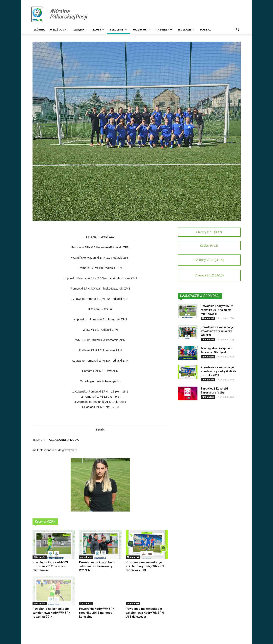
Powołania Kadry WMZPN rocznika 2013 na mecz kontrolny (97, 613)
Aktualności (40, 557)
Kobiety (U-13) (209, 246)
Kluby (99, 30)
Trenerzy (164, 30)
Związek (80, 30)
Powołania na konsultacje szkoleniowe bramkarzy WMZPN (97, 566)
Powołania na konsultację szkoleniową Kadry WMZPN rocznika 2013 (145, 566)
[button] (238, 30)
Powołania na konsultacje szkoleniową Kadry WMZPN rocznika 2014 (52, 613)
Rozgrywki (141, 30)
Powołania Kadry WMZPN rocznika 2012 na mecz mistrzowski (50, 566)
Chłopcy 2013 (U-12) (209, 232)
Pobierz (205, 30)
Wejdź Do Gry (59, 30)
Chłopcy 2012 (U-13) (209, 275)
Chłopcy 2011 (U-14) (209, 260)
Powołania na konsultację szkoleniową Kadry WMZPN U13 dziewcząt (145, 613)
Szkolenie (118, 30)
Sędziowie (186, 30)
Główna (39, 30)
